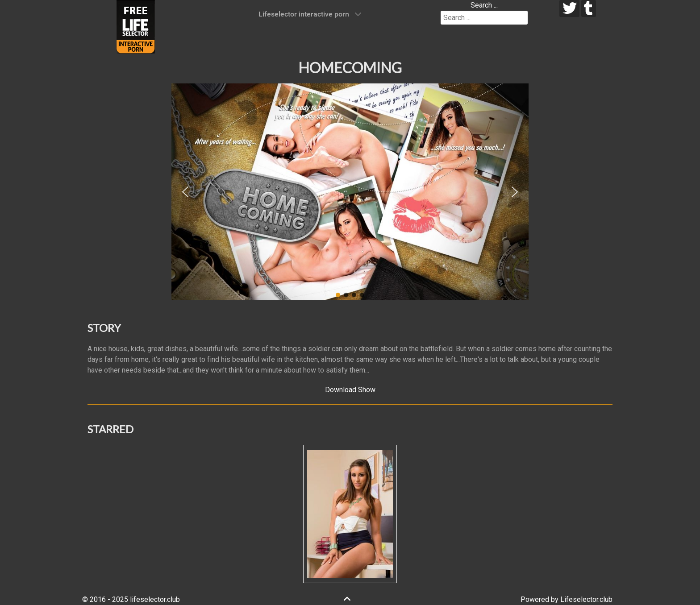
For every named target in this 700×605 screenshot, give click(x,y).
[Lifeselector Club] (136, 26)
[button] (185, 192)
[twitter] (569, 8)
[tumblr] (589, 8)
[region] (350, 192)
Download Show (350, 390)
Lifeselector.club (586, 599)
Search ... (484, 5)
